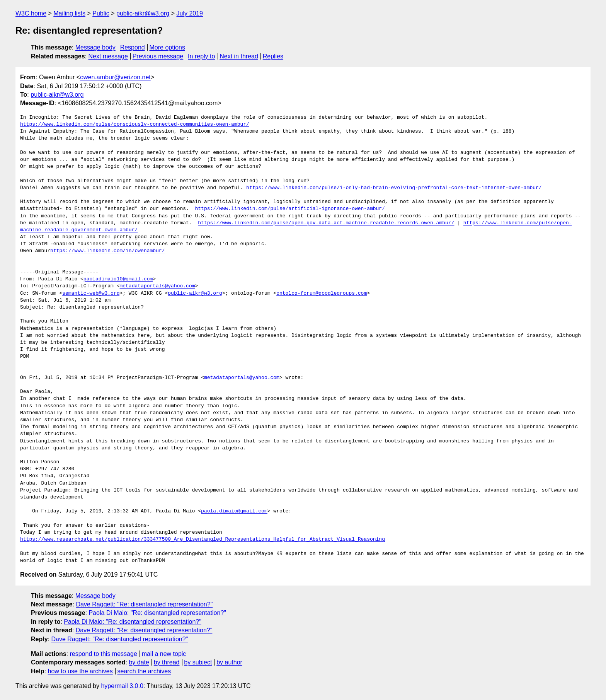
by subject (198, 662)
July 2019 (190, 13)
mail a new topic (164, 654)
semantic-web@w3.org (91, 294)
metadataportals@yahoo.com (157, 286)
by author (229, 662)
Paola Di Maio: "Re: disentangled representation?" (157, 613)
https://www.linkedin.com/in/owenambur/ (107, 251)
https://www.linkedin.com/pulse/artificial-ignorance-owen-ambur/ (290, 209)
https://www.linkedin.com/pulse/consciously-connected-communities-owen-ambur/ (135, 125)
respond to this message (103, 654)
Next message (108, 56)
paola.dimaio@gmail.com (234, 511)
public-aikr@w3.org (143, 13)
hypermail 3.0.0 (122, 686)
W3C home (31, 13)
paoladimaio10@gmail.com (118, 279)
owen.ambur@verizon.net (115, 77)
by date (139, 662)
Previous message (158, 56)
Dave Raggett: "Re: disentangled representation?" (145, 604)
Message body (95, 47)
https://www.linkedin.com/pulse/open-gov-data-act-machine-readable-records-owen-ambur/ (326, 223)
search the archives (144, 671)
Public (101, 13)
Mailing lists (69, 13)
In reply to (201, 56)
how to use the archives (80, 671)
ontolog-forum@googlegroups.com (322, 294)
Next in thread (239, 56)
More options (168, 47)
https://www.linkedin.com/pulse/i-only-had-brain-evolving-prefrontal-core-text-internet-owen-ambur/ (394, 188)
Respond (133, 47)
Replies (273, 56)
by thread (167, 662)
